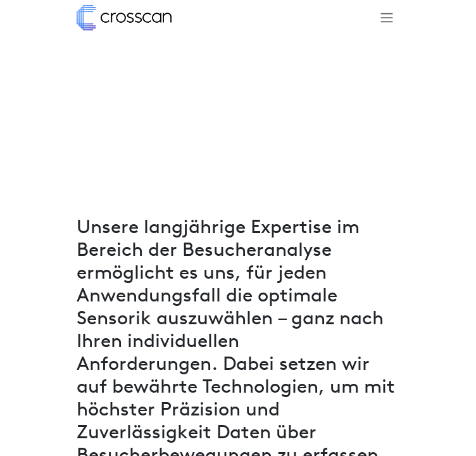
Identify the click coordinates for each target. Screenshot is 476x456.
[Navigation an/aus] (387, 18)
